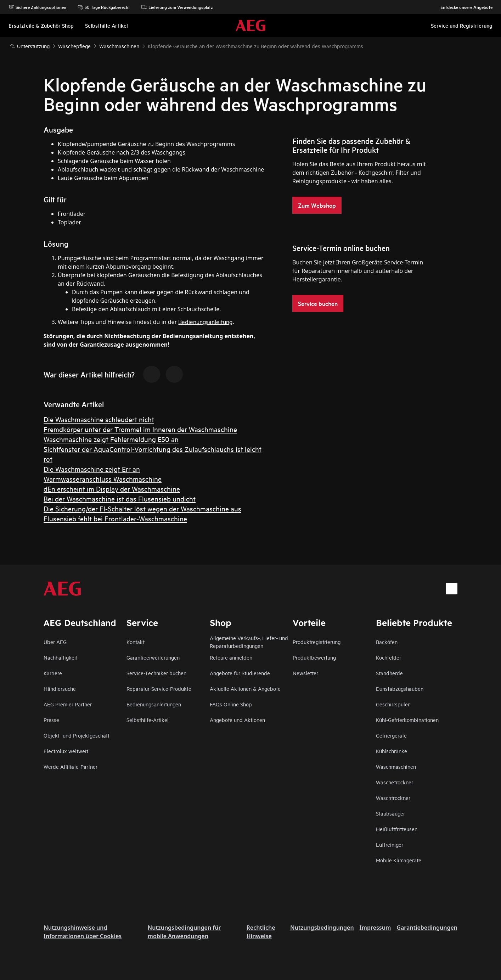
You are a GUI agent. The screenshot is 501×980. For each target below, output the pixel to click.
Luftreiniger (390, 844)
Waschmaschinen (396, 766)
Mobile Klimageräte (399, 860)
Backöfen (387, 642)
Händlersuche (60, 688)
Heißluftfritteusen (397, 829)
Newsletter (305, 673)
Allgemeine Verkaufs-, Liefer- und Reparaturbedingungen (249, 642)
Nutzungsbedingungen (322, 928)
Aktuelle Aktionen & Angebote (245, 688)
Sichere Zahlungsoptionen (37, 7)
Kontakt (136, 642)
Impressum (375, 928)
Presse (51, 720)
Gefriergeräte (391, 735)
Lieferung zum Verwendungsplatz (177, 7)
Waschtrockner (393, 798)
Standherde (389, 673)
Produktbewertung (314, 657)
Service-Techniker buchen (156, 673)
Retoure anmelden (231, 657)
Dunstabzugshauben (400, 688)
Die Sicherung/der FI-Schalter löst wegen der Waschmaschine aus (142, 508)
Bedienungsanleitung (205, 321)
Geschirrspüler (393, 704)
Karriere (53, 673)
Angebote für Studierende (240, 673)
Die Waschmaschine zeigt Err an (92, 469)
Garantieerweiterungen (153, 657)
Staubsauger (390, 813)
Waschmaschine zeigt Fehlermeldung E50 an (111, 439)
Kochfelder (389, 657)
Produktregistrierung (317, 642)
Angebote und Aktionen (237, 720)
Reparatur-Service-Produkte (159, 688)
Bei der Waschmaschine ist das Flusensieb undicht (120, 499)
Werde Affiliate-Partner (71, 766)
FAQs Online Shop (231, 704)
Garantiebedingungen (427, 928)
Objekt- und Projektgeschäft (77, 735)
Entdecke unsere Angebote (463, 7)
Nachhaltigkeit (61, 657)
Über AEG (55, 642)
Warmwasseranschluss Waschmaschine (103, 479)
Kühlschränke (392, 751)
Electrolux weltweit (66, 751)
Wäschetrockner (395, 782)
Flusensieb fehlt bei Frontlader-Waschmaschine (115, 518)
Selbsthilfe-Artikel (148, 720)
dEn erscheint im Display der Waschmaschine (112, 489)
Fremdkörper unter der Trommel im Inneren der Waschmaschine (140, 429)
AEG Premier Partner (68, 704)
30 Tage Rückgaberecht (104, 7)
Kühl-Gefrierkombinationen (407, 720)
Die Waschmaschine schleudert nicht (99, 419)
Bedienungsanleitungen (154, 704)
